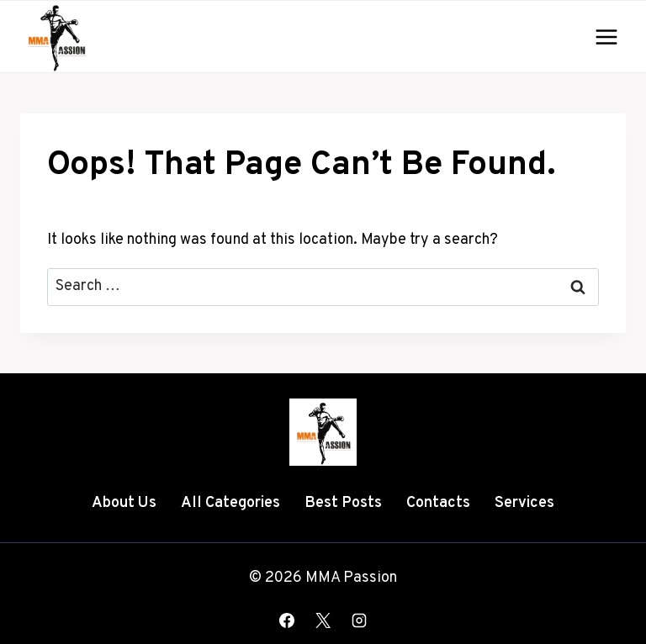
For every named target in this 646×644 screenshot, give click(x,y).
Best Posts (343, 503)
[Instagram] (359, 620)
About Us (124, 503)
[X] (323, 620)
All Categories (230, 503)
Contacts (438, 503)
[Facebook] (287, 620)
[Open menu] (606, 37)
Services (524, 503)
